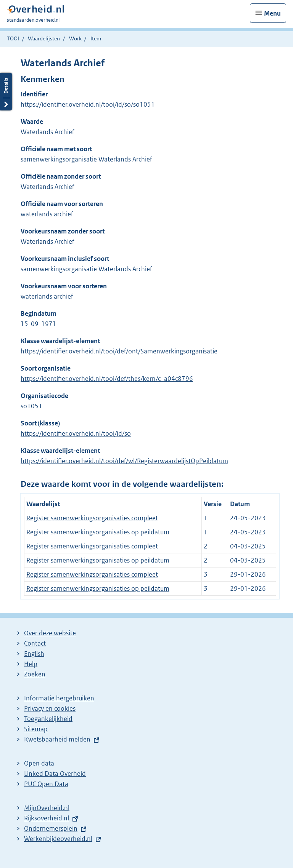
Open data (39, 763)
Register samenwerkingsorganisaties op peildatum (98, 532)
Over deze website (50, 633)
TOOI (13, 38)
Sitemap (36, 729)
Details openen (6, 92)
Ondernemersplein (51, 828)
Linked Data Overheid (55, 774)
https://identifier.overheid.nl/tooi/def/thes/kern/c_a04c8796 (107, 379)
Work (75, 38)
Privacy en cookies (50, 708)
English (34, 654)
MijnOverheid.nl (47, 808)
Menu (272, 13)
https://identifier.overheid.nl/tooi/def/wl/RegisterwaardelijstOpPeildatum (124, 461)
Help (31, 664)
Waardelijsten (44, 38)
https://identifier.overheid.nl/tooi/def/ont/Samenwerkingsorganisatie (119, 351)
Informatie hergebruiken (59, 698)
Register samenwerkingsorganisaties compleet (92, 518)
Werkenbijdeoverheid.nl (58, 839)
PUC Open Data (46, 784)
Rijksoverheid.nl (47, 818)
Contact (35, 643)
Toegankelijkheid (48, 719)
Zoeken (35, 674)
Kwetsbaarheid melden (57, 739)
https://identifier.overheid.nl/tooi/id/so (76, 433)
